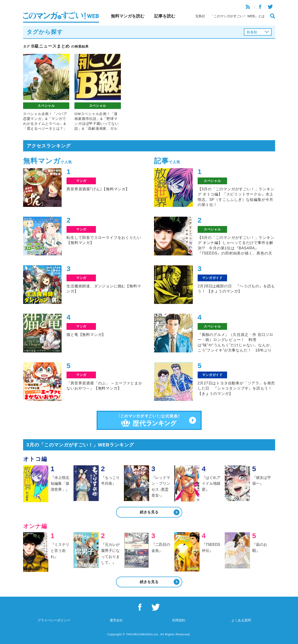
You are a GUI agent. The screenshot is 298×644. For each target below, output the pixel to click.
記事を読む (165, 16)
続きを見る (149, 512)
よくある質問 (241, 620)
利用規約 (179, 620)
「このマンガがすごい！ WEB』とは (238, 16)
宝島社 (200, 16)
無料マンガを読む (128, 16)
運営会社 (116, 620)
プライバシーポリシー (54, 620)
